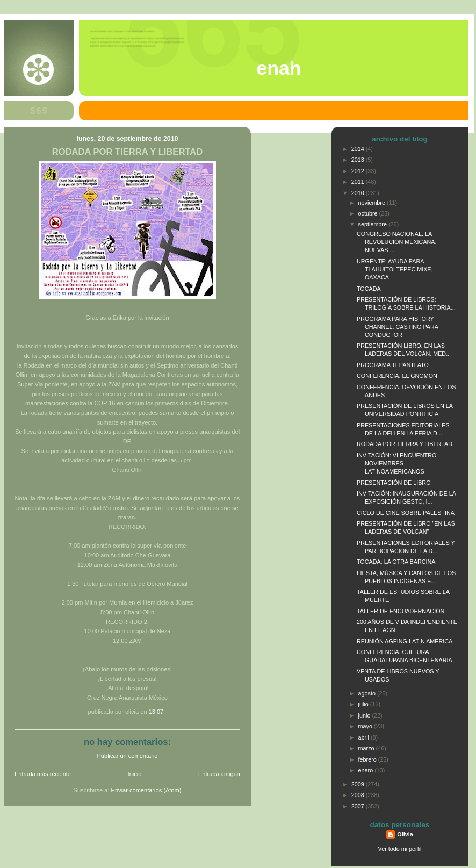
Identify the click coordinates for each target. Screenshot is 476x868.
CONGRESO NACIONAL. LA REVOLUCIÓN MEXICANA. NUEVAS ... (397, 242)
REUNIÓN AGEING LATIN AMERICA (405, 641)
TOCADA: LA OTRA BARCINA (396, 562)
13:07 (156, 712)
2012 (359, 171)
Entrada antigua (219, 774)
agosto (368, 693)
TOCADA (369, 289)
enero (367, 770)
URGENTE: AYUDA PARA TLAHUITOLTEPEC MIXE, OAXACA (395, 269)
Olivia (405, 834)
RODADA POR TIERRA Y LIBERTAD (127, 152)
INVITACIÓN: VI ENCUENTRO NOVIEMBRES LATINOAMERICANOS (396, 463)
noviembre (373, 203)
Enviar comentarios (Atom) (146, 790)
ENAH (279, 68)
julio (364, 704)
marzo (367, 748)
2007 (359, 806)
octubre (369, 213)
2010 (359, 193)
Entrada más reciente (43, 774)
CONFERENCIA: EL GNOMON (397, 376)
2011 (359, 182)
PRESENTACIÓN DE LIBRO (394, 483)
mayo (366, 726)
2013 (359, 160)
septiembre (373, 224)
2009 (359, 784)
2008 (359, 795)
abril (365, 737)
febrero (368, 759)
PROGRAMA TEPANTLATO (393, 365)
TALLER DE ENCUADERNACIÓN (401, 611)
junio (365, 715)
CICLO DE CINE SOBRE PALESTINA (406, 513)
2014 (359, 149)
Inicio (135, 774)
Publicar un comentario (128, 756)
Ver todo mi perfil (400, 849)
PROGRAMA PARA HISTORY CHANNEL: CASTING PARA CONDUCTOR (397, 327)
